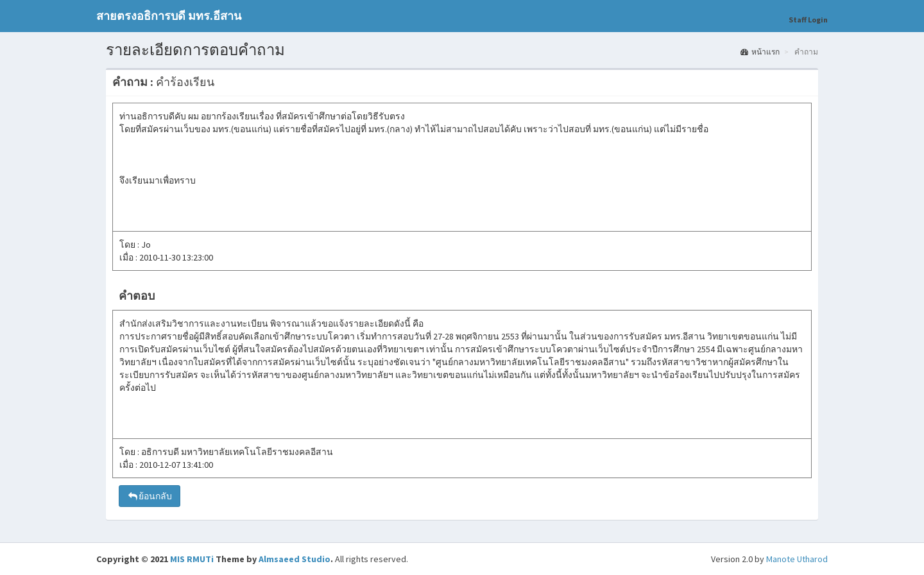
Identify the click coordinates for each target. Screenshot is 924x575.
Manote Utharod (797, 559)
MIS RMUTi (192, 559)
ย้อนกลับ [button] (150, 496)
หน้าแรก (760, 52)
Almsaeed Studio (295, 559)
